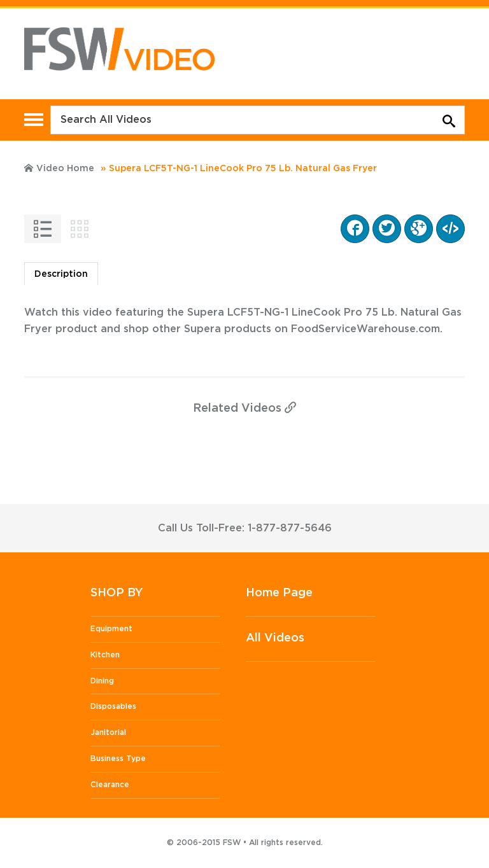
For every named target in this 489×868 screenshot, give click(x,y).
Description (61, 274)
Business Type (118, 759)
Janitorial (108, 732)
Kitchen (105, 655)
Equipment (111, 629)
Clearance (110, 785)
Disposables (113, 706)
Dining (102, 681)
